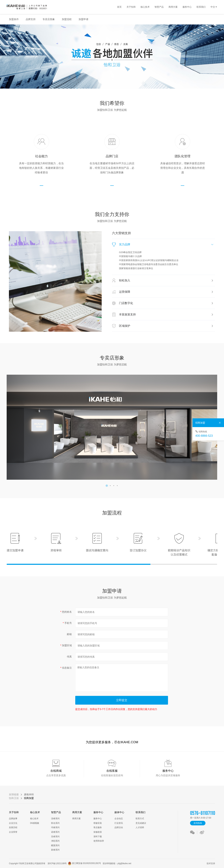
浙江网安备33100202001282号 (84, 863)
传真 (69, 657)
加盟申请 (83, 19)
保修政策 (98, 832)
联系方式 (140, 819)
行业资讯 (119, 823)
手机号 (68, 623)
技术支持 (210, 863)
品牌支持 (31, 19)
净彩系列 (55, 841)
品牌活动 (119, 827)
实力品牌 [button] (166, 244)
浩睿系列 (55, 837)
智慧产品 (56, 812)
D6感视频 (35, 823)
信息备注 (67, 668)
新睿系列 (55, 850)
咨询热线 (198, 823)
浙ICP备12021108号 (57, 863)
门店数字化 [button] (166, 303)
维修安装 (98, 823)
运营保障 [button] (166, 292)
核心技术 (35, 812)
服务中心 (98, 812)
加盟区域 (67, 645)
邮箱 (69, 634)
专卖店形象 (49, 19)
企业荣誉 (13, 832)
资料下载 (98, 837)
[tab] (164, 245)
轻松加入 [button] (166, 280)
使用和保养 (99, 841)
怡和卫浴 (14, 798)
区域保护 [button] (166, 326)
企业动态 (119, 819)
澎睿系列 (55, 819)
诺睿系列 (55, 832)
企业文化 (13, 823)
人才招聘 (140, 827)
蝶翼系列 (55, 845)
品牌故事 (13, 819)
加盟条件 (14, 19)
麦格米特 (29, 794)
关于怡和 (14, 812)
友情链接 (14, 794)
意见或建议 (141, 823)
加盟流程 (67, 19)
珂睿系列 (55, 827)
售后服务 (98, 827)
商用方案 (77, 812)
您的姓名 (67, 612)
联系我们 (141, 812)
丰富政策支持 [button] (166, 314)
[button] (107, 486)
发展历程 (13, 827)
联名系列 (55, 823)
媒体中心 (119, 812)
